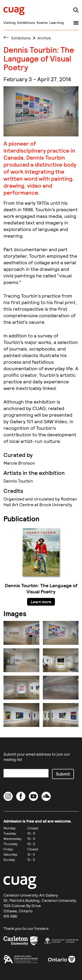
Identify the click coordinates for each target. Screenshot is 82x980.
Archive (44, 38)
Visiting (10, 22)
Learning (57, 22)
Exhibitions (26, 22)
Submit (63, 774)
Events (42, 22)
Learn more (41, 602)
